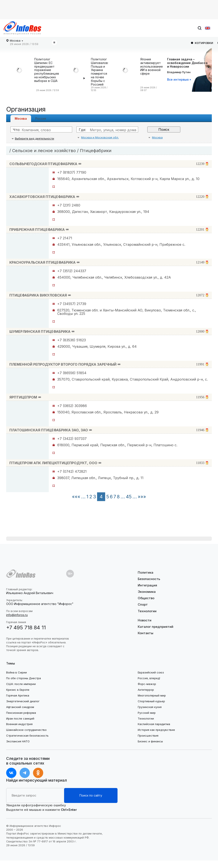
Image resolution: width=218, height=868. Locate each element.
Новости (145, 620)
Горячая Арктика (18, 695)
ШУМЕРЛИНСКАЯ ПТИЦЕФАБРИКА (40, 331)
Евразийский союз (151, 672)
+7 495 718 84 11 (26, 627)
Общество (146, 598)
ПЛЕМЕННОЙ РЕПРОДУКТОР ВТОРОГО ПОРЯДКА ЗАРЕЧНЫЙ (63, 364)
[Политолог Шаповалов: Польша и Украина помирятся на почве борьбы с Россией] (77, 75)
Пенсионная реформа (21, 713)
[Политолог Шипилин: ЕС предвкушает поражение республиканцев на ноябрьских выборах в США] (20, 75)
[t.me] (25, 773)
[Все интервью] (179, 79)
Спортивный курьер (151, 701)
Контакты (146, 633)
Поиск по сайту (91, 795)
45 (129, 497)
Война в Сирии (16, 672)
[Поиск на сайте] (174, 28)
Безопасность (149, 579)
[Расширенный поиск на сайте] (35, 795)
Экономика (147, 592)
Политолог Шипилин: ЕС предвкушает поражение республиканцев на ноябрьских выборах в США (47, 70)
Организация (26, 109)
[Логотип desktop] (22, 28)
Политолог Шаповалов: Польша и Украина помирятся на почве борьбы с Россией (100, 72)
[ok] (38, 773)
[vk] (11, 773)
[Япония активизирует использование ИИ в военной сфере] (126, 75)
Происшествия (148, 736)
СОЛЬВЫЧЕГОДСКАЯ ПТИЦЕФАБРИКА (43, 164)
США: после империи (21, 684)
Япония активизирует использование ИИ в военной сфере (152, 66)
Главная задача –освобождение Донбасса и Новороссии (187, 63)
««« (76, 497)
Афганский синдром (20, 707)
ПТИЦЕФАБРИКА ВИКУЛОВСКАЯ (38, 295)
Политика (146, 573)
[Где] (112, 130)
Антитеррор (146, 690)
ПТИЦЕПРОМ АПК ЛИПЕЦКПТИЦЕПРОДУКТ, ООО (53, 463)
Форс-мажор (147, 684)
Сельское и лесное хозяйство (44, 151)
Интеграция (147, 585)
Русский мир (147, 713)
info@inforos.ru (17, 615)
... (83, 497)
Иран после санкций (20, 718)
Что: (16, 130)
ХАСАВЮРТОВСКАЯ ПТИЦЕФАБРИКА (42, 197)
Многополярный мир (152, 695)
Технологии (147, 611)
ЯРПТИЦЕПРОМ (23, 397)
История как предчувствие (156, 730)
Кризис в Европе (18, 690)
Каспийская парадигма (154, 724)
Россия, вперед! (149, 678)
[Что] (46, 130)
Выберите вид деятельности (34, 138)
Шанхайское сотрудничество (26, 730)
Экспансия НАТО (18, 741)
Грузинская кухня (150, 707)
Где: (82, 130)
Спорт (143, 604)
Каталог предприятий (156, 627)
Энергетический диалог (23, 701)
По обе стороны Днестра (24, 678)
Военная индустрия (19, 724)
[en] (208, 28)
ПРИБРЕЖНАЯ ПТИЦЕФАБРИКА (37, 230)
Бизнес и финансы (150, 741)
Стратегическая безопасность (27, 736)
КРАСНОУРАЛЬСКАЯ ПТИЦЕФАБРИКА (42, 262)
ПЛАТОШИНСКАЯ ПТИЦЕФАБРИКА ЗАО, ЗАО (49, 430)
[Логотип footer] (21, 574)
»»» (142, 497)
